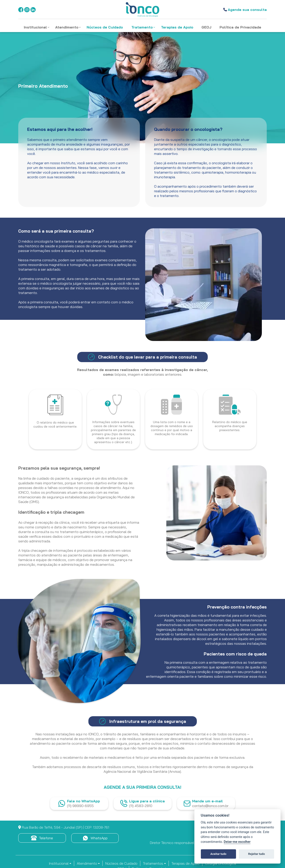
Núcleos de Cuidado (121, 863)
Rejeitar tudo (257, 854)
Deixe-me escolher (237, 842)
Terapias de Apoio (185, 863)
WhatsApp (95, 838)
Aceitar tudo (218, 854)
